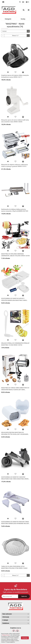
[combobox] (15, 31)
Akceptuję (25, 638)
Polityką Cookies (6, 635)
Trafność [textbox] (4, 31)
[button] (27, 2)
